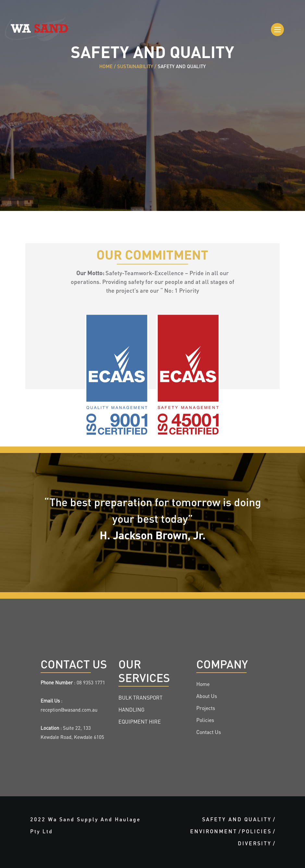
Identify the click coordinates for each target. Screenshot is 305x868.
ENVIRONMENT (214, 832)
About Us (207, 697)
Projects (206, 709)
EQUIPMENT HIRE (140, 722)
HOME (106, 67)
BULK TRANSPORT (140, 698)
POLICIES (257, 832)
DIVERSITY (255, 844)
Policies (205, 721)
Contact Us (209, 733)
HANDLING (131, 710)
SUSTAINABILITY (135, 67)
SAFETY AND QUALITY (237, 820)
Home (203, 685)
